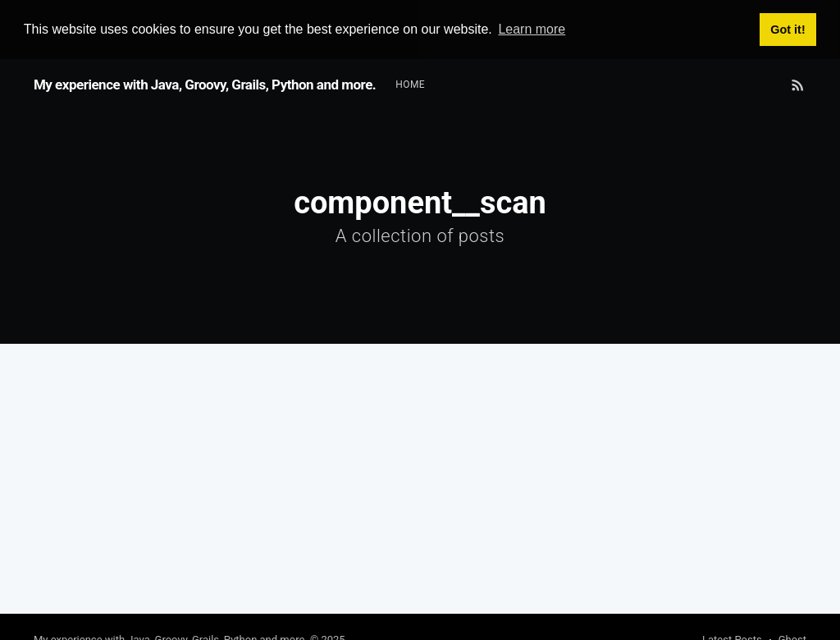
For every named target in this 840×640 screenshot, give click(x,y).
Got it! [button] (787, 30)
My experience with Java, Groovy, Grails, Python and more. (205, 85)
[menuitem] (410, 84)
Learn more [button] (532, 29)
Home (410, 84)
